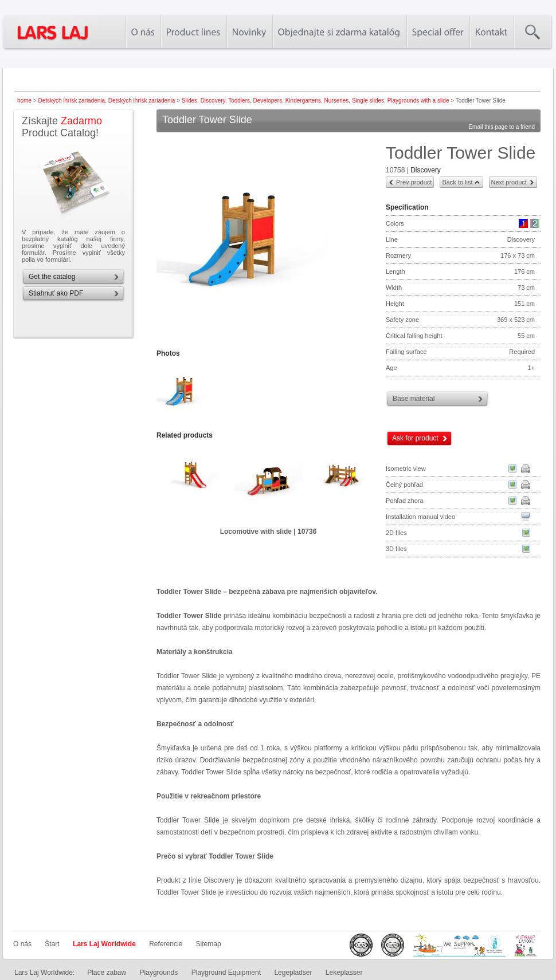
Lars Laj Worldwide (104, 944)
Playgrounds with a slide (418, 101)
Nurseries (337, 101)
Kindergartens (303, 101)
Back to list (457, 182)
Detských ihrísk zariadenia (71, 101)
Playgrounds (159, 973)
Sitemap (209, 944)
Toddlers (239, 101)
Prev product (414, 182)
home (24, 101)
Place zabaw (107, 973)
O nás (22, 944)
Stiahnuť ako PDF (56, 293)
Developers (268, 101)
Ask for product (415, 438)
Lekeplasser (344, 973)
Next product (509, 182)
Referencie (166, 944)
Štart (52, 944)
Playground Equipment (226, 973)
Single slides (368, 101)
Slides (189, 101)
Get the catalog (52, 277)
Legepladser (293, 973)
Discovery (213, 101)
